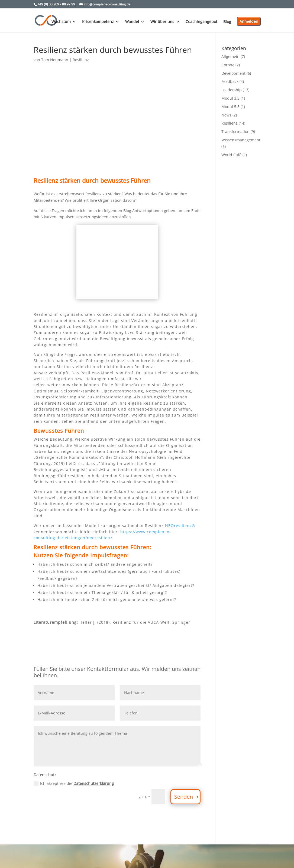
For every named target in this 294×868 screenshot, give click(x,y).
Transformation (235, 131)
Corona (228, 65)
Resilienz (81, 60)
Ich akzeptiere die (74, 784)
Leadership (232, 90)
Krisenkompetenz (98, 22)
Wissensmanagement (241, 140)
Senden (184, 797)
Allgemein (230, 56)
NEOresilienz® (180, 526)
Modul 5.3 (230, 107)
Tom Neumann (55, 60)
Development (233, 73)
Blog (227, 22)
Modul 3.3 (230, 98)
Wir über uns (162, 22)
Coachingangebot (201, 22)
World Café (231, 155)
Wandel (132, 22)
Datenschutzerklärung (94, 783)
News (226, 115)
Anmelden (249, 21)
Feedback (230, 81)
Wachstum (61, 22)
